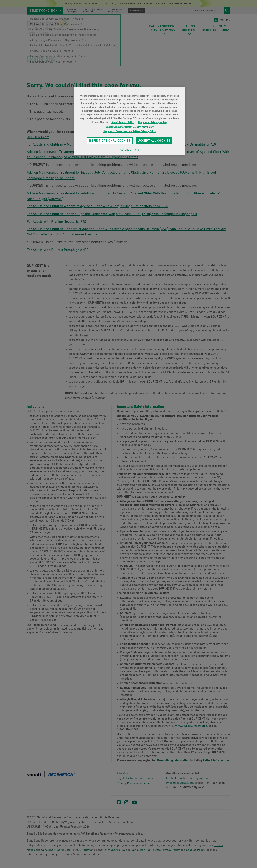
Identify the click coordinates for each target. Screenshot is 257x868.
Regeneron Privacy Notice (152, 122)
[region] (130, 121)
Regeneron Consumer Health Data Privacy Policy (130, 131)
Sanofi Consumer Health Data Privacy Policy (130, 127)
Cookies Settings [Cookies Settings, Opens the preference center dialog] (130, 150)
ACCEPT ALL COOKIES (154, 141)
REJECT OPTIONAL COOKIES (110, 141)
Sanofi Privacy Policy (123, 122)
